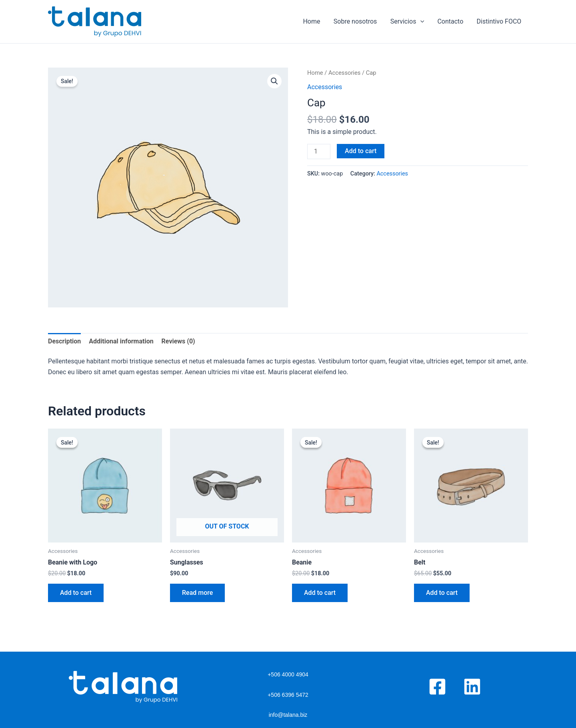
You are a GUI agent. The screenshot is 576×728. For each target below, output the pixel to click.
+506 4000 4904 (288, 674)
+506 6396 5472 (288, 695)
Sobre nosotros (357, 21)
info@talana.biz (288, 715)
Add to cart (361, 151)
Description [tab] (64, 341)
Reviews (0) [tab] (178, 341)
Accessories (344, 73)
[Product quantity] (319, 152)
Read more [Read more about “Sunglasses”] (197, 593)
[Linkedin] (472, 687)
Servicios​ (408, 22)
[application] (422, 22)
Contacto (451, 21)
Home (314, 21)
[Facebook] (437, 687)
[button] (274, 81)
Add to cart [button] (76, 593)
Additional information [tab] (121, 341)
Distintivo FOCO (499, 21)
